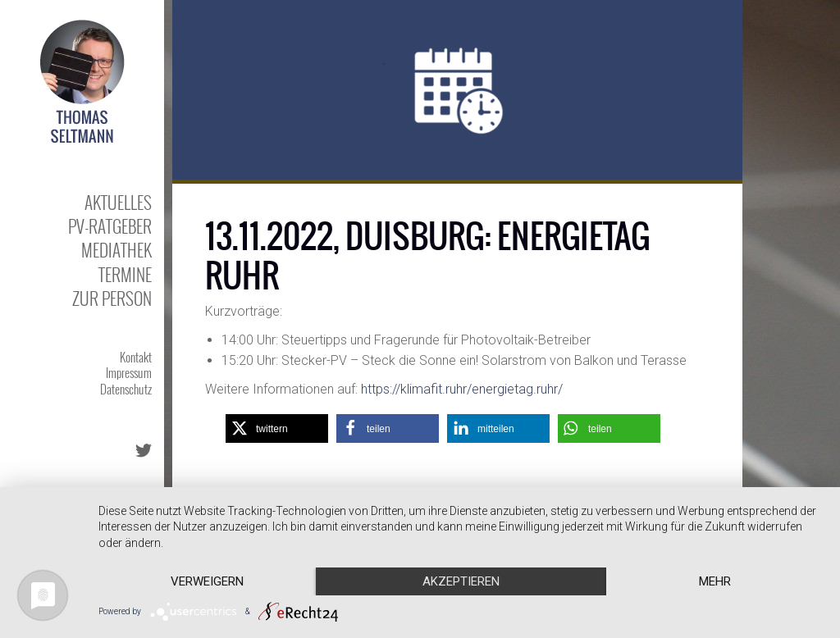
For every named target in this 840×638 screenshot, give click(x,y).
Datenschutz (126, 389)
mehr (715, 581)
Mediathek (116, 250)
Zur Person (112, 298)
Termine (125, 274)
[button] (277, 428)
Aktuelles (118, 202)
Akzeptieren (461, 581)
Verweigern (207, 581)
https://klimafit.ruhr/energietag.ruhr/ (462, 389)
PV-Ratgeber (110, 226)
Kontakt (136, 357)
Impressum (129, 372)
